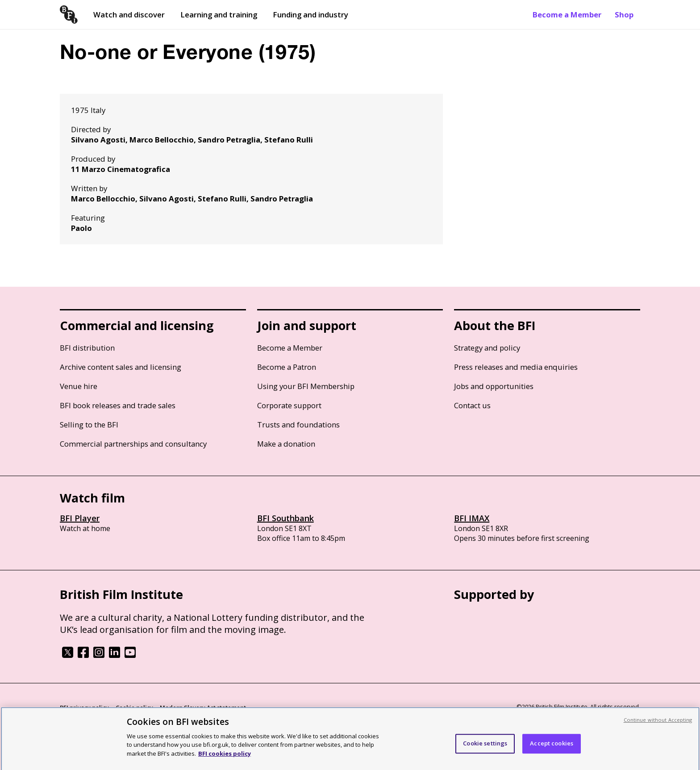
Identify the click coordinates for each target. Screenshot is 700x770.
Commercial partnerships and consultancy (133, 444)
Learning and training (219, 15)
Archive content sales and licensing (121, 367)
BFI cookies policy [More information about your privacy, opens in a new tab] (225, 757)
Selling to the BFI (89, 425)
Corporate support (289, 405)
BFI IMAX (472, 518)
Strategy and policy (487, 348)
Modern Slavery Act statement (203, 707)
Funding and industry (310, 15)
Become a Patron (287, 367)
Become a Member (567, 15)
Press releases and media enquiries (516, 367)
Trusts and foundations (298, 425)
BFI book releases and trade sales (118, 405)
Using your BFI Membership (306, 386)
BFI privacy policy (84, 707)
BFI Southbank (285, 518)
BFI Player (80, 518)
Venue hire (79, 386)
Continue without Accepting (658, 723)
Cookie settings (485, 747)
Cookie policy (134, 707)
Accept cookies (552, 747)
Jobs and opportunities (494, 386)
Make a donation (286, 444)
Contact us (472, 405)
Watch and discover (129, 15)
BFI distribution (87, 348)
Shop (624, 15)
